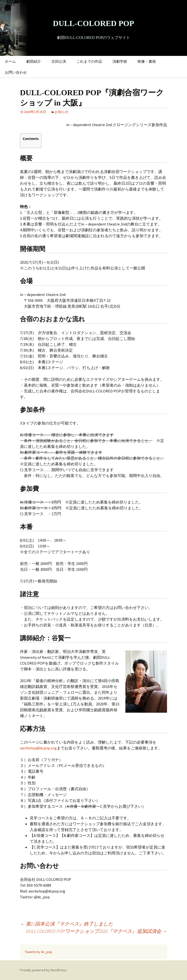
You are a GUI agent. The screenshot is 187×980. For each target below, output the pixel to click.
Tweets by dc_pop (38, 952)
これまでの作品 (89, 61)
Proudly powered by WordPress (43, 970)
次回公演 (59, 61)
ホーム (10, 61)
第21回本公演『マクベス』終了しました (66, 924)
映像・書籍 (147, 61)
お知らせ (62, 112)
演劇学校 (120, 61)
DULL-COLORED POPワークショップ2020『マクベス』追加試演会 (97, 931)
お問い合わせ (16, 72)
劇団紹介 (34, 61)
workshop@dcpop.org (38, 748)
